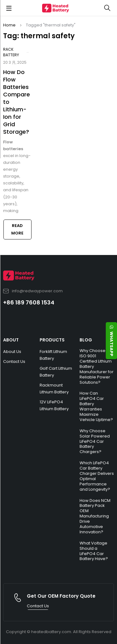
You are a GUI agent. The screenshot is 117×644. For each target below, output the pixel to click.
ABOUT (11, 340)
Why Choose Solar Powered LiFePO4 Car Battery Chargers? (95, 441)
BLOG (86, 340)
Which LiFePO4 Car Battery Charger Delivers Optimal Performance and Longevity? (97, 476)
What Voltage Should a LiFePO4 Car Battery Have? (94, 551)
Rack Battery (11, 52)
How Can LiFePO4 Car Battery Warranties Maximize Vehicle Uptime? (96, 406)
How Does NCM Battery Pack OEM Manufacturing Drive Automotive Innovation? (95, 516)
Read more (17, 229)
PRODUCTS (52, 340)
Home (9, 25)
